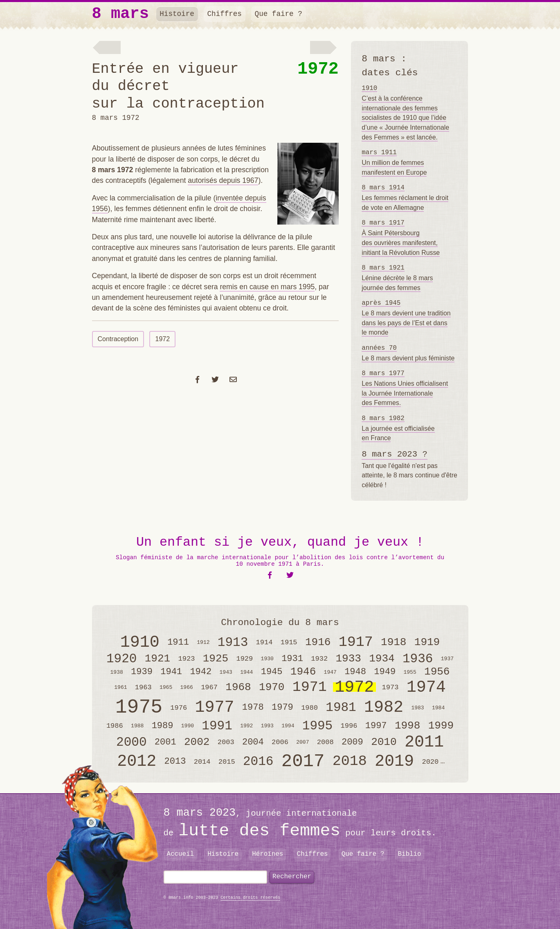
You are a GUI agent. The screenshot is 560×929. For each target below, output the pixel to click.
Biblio (409, 854)
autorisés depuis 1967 (223, 180)
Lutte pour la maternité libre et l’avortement (106, 49)
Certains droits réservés (250, 898)
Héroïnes (268, 854)
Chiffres (224, 14)
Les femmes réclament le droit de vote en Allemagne (405, 198)
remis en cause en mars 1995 (267, 287)
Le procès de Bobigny (326, 49)
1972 (318, 69)
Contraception (118, 339)
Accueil (180, 854)
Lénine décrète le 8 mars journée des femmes (397, 278)
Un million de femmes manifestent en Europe (394, 162)
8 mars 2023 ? (395, 454)
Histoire (177, 14)
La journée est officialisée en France (398, 428)
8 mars (120, 14)
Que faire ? (279, 14)
